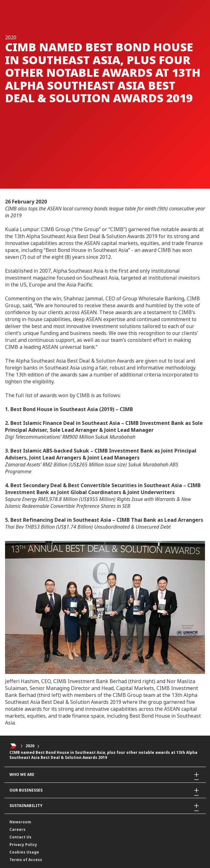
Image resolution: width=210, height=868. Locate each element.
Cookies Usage (24, 852)
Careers (17, 829)
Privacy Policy (23, 845)
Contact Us (20, 837)
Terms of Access (26, 860)
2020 (30, 746)
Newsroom (20, 822)
